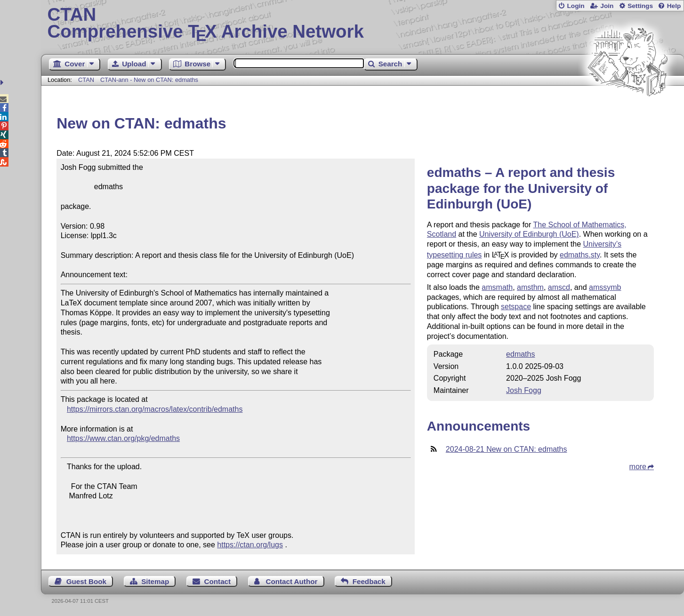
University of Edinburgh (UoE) (529, 234)
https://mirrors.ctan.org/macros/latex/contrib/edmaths (155, 409)
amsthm (530, 287)
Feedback (369, 581)
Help (674, 6)
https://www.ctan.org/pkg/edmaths (123, 438)
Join (607, 6)
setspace (516, 307)
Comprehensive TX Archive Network (363, 24)
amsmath (497, 287)
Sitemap (155, 581)
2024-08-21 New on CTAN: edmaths (507, 449)
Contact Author (291, 581)
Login (575, 6)
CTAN (86, 80)
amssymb (605, 287)
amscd (559, 287)
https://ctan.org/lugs (250, 545)
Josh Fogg (524, 390)
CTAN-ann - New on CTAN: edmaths (149, 80)
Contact (218, 581)
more (638, 467)
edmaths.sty (580, 255)
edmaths (520, 354)
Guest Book (86, 581)
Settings (640, 6)
